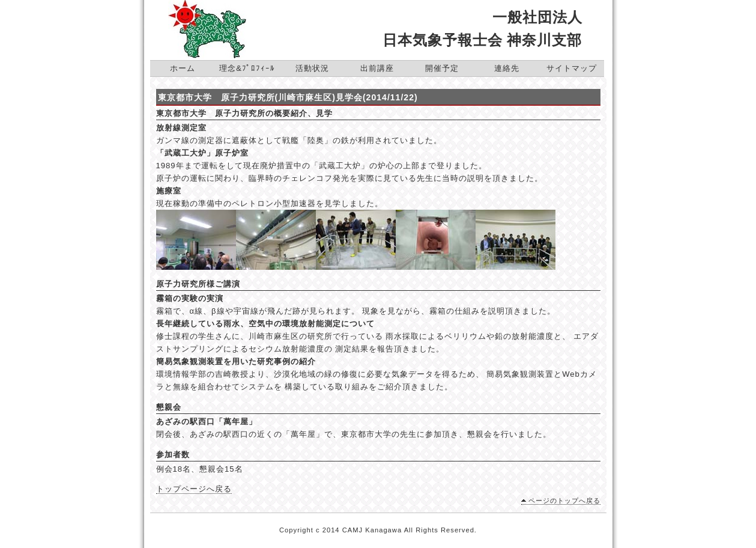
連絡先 (507, 68)
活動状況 (312, 68)
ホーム (183, 68)
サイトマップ (572, 68)
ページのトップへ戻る (564, 501)
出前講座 (377, 68)
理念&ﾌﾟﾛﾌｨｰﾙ (247, 68)
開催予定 (442, 68)
